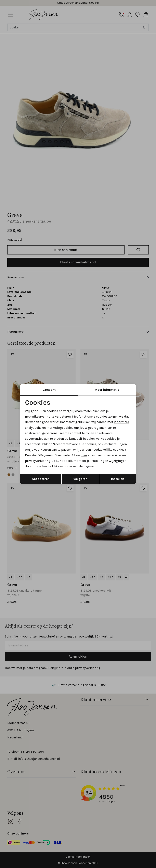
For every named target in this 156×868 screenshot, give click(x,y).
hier (84, 455)
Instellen (118, 479)
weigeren (80, 479)
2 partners (121, 422)
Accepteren (41, 479)
